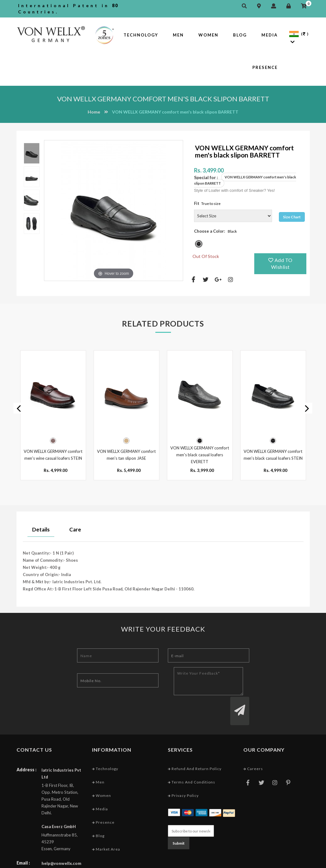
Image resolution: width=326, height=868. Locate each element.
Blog (240, 35)
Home (94, 112)
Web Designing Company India (279, 861)
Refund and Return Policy (195, 744)
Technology (141, 35)
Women (208, 35)
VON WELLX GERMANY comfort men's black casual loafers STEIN (273, 454)
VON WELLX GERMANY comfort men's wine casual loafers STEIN (53, 454)
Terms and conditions (192, 758)
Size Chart (292, 217)
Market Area (106, 825)
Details (41, 529)
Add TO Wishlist (280, 264)
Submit (179, 819)
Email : (23, 839)
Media (270, 35)
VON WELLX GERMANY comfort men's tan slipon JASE (126, 454)
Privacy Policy (183, 771)
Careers (253, 744)
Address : (27, 745)
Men (178, 35)
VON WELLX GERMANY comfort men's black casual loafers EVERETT (200, 454)
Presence (265, 67)
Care (75, 529)
